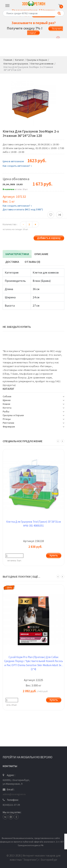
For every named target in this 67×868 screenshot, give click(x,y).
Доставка (12, 262)
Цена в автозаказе (13, 161)
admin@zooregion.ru (14, 794)
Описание (41, 254)
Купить (54, 555)
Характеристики (17, 254)
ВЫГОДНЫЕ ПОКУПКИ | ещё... (21, 577)
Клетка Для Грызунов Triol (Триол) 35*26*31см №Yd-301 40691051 (33, 524)
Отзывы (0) (33, 262)
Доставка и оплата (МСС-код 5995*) (23, 209)
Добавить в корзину (49, 238)
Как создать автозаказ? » (17, 166)
